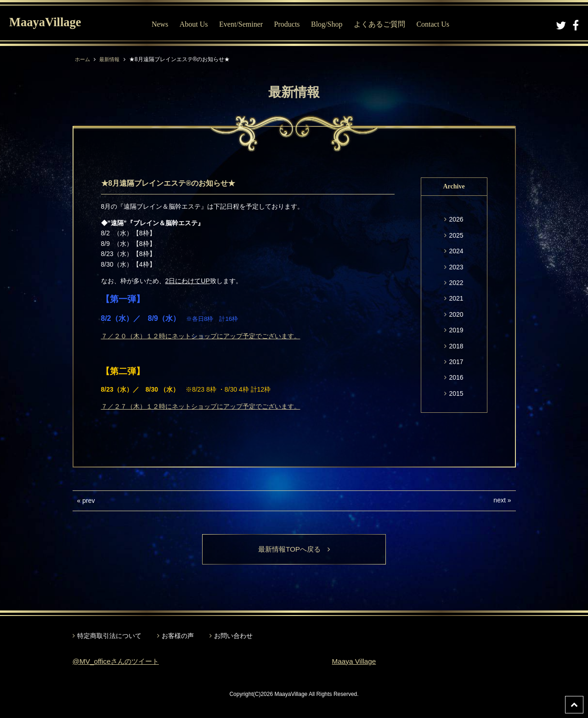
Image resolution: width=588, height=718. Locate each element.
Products (292, 24)
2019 (456, 330)
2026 (456, 219)
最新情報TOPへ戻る (294, 550)
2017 (456, 362)
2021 (456, 298)
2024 (456, 251)
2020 (456, 314)
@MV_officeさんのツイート (118, 662)
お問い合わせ (233, 636)
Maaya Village (355, 662)
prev (88, 501)
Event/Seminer (246, 24)
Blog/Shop (331, 24)
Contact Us (438, 24)
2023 (456, 267)
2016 (456, 377)
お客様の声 (178, 636)
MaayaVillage (50, 23)
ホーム (83, 59)
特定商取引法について (109, 636)
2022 (456, 283)
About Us (198, 24)
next (499, 500)
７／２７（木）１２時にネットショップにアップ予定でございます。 (201, 406)
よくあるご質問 (384, 24)
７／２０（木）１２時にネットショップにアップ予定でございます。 (201, 336)
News (164, 24)
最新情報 (112, 59)
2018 (456, 346)
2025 (456, 235)
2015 (456, 393)
